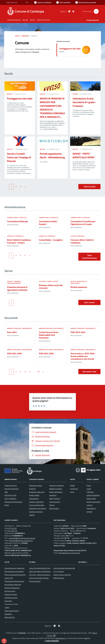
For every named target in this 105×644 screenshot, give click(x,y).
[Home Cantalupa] (26, 11)
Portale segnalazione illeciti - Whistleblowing (52, 155)
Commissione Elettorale (17, 221)
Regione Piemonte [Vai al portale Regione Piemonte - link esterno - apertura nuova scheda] (12, 2)
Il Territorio (90, 492)
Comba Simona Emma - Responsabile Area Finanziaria (49, 335)
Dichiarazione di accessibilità (14, 571)
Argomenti (25, 36)
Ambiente (32, 489)
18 (39, 372)
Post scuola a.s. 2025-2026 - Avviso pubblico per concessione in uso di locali (83, 356)
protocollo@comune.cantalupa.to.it (21, 541)
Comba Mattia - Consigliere (51, 240)
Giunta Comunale (78, 236)
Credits (7, 607)
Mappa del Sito (10, 617)
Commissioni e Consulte (17, 217)
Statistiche (8, 614)
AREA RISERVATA (51, 641)
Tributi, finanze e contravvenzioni (14, 282)
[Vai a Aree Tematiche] (63, 2)
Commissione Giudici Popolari (48, 223)
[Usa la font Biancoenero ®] (43, 2)
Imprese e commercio (56, 485)
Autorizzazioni (34, 499)
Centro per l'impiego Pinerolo (39, 578)
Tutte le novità (89, 187)
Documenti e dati (89, 372)
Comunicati (74, 489)
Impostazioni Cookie (11, 604)
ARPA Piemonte (59, 578)
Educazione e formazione (38, 508)
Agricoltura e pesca (36, 485)
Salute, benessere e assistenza (79, 282)
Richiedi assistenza (79, 287)
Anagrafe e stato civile (37, 492)
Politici (7, 505)
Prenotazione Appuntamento (14, 581)
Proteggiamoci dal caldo (70, 49)
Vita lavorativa (54, 508)
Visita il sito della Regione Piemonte (41, 568)
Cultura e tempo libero (48, 281)
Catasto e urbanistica (36, 502)
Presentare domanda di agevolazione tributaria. (17, 288)
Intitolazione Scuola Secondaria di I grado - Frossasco (84, 102)
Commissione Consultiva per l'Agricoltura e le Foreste (83, 223)
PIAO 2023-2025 (78, 332)
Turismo (52, 505)
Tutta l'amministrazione (89, 257)
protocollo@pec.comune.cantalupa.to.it (22, 538)
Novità (10, 94)
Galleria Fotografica (93, 495)
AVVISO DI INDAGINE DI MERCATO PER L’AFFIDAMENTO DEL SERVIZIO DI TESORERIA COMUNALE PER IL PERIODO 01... (52, 108)
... (34, 372)
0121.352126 (12, 528)
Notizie (72, 485)
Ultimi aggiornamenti (12, 611)
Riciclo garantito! (35, 581)
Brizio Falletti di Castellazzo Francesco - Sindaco (19, 241)
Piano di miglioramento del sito (15, 575)
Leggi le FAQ (9, 578)
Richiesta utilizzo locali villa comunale (51, 287)
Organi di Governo (11, 485)
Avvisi (72, 492)
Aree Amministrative (12, 489)
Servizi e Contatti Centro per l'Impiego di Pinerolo (19, 157)
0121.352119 (12, 531)
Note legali (8, 601)
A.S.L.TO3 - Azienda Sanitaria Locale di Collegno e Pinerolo (49, 575)
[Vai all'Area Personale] (86, 2)
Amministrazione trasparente (20, 328)
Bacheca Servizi (10, 591)
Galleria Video (91, 499)
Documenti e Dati (10, 495)
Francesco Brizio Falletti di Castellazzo (82, 241)
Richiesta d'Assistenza (12, 588)
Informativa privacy (11, 598)
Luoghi (89, 489)
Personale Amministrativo (13, 502)
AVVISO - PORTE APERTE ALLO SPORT (84, 155)
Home (17, 36)
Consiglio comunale (15, 236)
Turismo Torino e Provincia (62, 575)
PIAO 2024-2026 (14, 353)
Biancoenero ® (61, 638)
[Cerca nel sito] (96, 11)
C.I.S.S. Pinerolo (58, 571)
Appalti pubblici (34, 495)
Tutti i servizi (89, 302)
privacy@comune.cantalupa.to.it (69, 553)
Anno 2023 (12, 332)
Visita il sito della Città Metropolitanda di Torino (45, 571)
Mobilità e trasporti (56, 489)
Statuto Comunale (11, 594)
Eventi (89, 485)
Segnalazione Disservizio (13, 585)
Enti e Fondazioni (10, 499)
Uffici (6, 492)
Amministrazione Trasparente (14, 568)
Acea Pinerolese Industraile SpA (64, 568)
